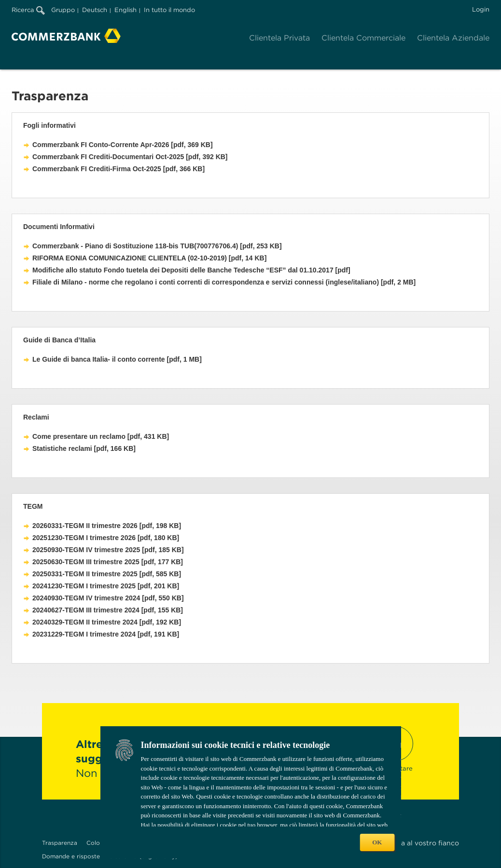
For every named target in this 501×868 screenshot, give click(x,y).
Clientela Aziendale (453, 38)
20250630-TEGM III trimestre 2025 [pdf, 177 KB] (108, 562)
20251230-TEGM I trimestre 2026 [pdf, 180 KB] (106, 538)
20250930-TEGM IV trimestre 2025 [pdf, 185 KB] (108, 550)
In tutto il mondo (169, 10)
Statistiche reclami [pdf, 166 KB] (84, 448)
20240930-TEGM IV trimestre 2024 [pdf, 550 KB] (108, 598)
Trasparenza (60, 843)
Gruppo (63, 10)
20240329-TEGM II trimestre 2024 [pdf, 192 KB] (107, 622)
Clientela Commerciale (363, 38)
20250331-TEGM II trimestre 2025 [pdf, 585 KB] (107, 574)
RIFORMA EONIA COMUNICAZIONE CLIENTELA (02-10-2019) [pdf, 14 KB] (149, 258)
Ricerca (28, 10)
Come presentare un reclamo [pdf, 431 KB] (101, 436)
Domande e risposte (71, 856)
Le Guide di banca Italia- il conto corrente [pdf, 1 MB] (117, 359)
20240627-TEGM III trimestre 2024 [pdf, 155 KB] (108, 610)
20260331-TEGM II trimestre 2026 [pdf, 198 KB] (107, 526)
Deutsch (95, 10)
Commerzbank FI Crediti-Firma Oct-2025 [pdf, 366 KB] (118, 169)
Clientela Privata (279, 38)
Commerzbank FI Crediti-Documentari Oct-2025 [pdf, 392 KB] (130, 157)
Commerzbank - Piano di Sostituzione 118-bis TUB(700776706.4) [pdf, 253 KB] (157, 246)
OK (377, 842)
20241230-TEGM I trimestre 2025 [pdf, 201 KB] (106, 586)
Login (481, 9)
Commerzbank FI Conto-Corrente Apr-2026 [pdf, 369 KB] (123, 145)
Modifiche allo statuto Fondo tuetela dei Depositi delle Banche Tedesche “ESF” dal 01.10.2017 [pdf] (191, 270)
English (125, 10)
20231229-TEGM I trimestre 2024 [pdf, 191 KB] (106, 634)
